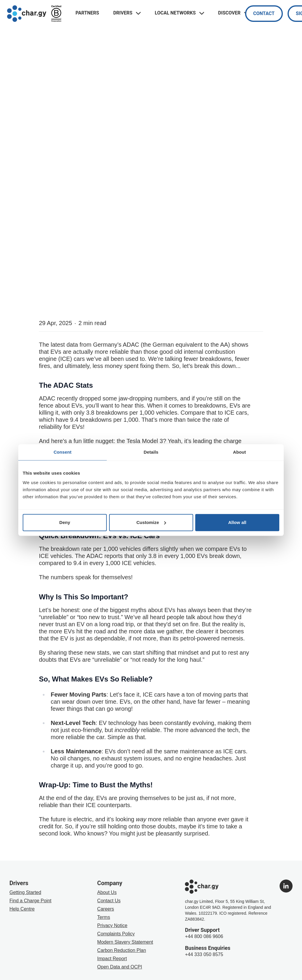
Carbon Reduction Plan (122, 950)
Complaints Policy (116, 934)
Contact (264, 13)
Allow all (237, 522)
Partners (87, 13)
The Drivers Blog (34, 142)
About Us (107, 892)
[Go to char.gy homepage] (27, 14)
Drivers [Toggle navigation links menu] (127, 13)
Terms (104, 917)
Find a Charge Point (30, 901)
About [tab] (239, 452)
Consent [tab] (63, 452)
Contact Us (109, 901)
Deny (65, 522)
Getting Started (25, 892)
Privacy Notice (112, 925)
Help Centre (22, 909)
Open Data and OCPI (120, 967)
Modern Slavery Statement (125, 942)
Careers (106, 909)
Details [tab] (151, 452)
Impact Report (112, 959)
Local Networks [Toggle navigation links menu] (179, 13)
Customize (151, 522)
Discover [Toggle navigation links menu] (234, 13)
